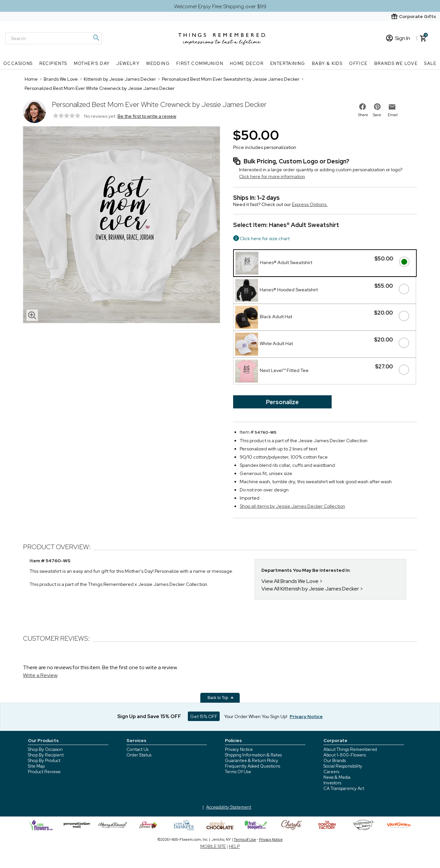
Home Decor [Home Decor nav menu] (247, 63)
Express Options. (310, 204)
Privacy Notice (239, 749)
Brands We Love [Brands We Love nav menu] (396, 63)
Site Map (36, 766)
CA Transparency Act (344, 788)
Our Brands (335, 761)
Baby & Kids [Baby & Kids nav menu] (327, 63)
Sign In (398, 38)
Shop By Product (44, 761)
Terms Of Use (238, 772)
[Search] (54, 38)
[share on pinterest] (377, 107)
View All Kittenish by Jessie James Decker (310, 589)
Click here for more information (272, 176)
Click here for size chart (265, 238)
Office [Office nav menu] (358, 63)
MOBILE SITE (213, 847)
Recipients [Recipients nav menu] (53, 63)
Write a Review (40, 675)
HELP (234, 847)
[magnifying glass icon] (32, 315)
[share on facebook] (363, 107)
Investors (332, 783)
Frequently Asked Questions (253, 766)
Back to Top (221, 698)
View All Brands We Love (290, 581)
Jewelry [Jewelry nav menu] (128, 63)
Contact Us (137, 749)
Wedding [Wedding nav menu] (158, 63)
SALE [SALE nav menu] (430, 63)
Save (377, 115)
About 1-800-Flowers (345, 755)
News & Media (337, 777)
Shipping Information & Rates (253, 755)
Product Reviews (44, 772)
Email (393, 115)
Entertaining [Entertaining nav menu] (288, 63)
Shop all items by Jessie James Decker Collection (292, 506)
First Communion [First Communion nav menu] (200, 63)
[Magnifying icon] (96, 38)
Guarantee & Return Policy (252, 761)
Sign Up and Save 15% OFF (149, 716)
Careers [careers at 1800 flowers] (331, 772)
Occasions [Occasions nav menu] (18, 63)
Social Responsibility (343, 766)
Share (363, 115)
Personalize (282, 402)
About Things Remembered (350, 749)
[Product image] (121, 225)
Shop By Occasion (45, 749)
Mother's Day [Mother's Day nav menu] (92, 63)
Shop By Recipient (46, 755)
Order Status (139, 755)
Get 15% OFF (204, 716)
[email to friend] (392, 107)
